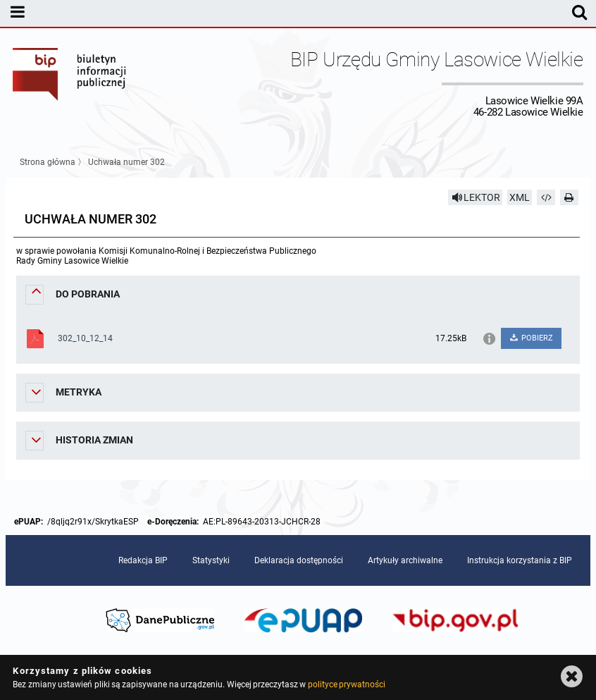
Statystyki (211, 560)
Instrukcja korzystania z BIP (520, 560)
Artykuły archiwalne (405, 560)
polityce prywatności (347, 684)
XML (520, 197)
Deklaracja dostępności (299, 560)
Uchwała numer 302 (126, 162)
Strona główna (48, 162)
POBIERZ (531, 338)
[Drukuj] (569, 197)
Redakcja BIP (143, 560)
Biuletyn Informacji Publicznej (70, 83)
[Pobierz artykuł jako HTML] (546, 197)
